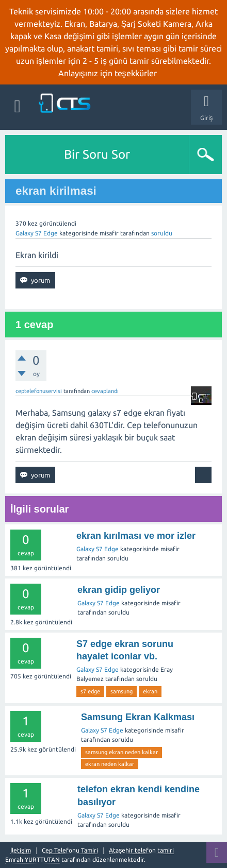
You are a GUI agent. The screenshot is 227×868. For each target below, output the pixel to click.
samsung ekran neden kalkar (121, 752)
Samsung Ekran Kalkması (138, 717)
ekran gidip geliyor (119, 590)
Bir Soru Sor (97, 154)
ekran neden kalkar (110, 764)
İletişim (21, 850)
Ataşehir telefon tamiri (141, 850)
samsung (121, 691)
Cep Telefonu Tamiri (70, 850)
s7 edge (90, 691)
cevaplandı (105, 391)
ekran (150, 691)
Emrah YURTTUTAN (33, 860)
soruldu (162, 233)
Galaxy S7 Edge (37, 233)
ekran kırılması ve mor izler (136, 536)
